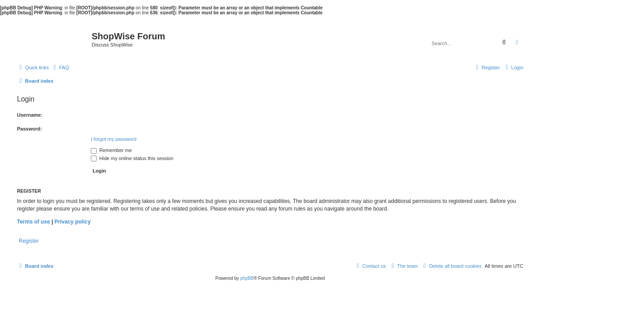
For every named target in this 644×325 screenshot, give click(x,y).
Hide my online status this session (132, 158)
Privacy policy (73, 222)
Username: (30, 115)
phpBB (247, 278)
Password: (30, 129)
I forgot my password (114, 139)
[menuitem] (60, 68)
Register (29, 241)
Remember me (111, 150)
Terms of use (34, 222)
